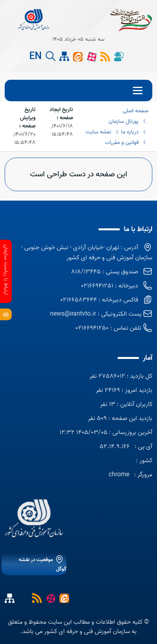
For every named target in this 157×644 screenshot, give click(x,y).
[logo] (34, 518)
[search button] (51, 57)
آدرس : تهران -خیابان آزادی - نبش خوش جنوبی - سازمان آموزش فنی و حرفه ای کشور (87, 253)
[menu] (78, 91)
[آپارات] (92, 56)
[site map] (64, 57)
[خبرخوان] (37, 598)
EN (36, 57)
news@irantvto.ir (73, 314)
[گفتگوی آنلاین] (119, 56)
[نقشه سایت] (23, 598)
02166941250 (92, 328)
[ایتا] (78, 56)
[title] (34, 20)
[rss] (105, 56)
